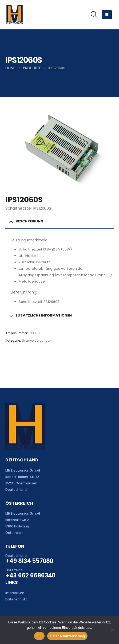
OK (39, 636)
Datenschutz (16, 599)
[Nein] (112, 630)
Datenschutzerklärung (67, 636)
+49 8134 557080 (29, 561)
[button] (94, 15)
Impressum (15, 593)
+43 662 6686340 (30, 575)
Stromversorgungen (36, 341)
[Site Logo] (15, 15)
